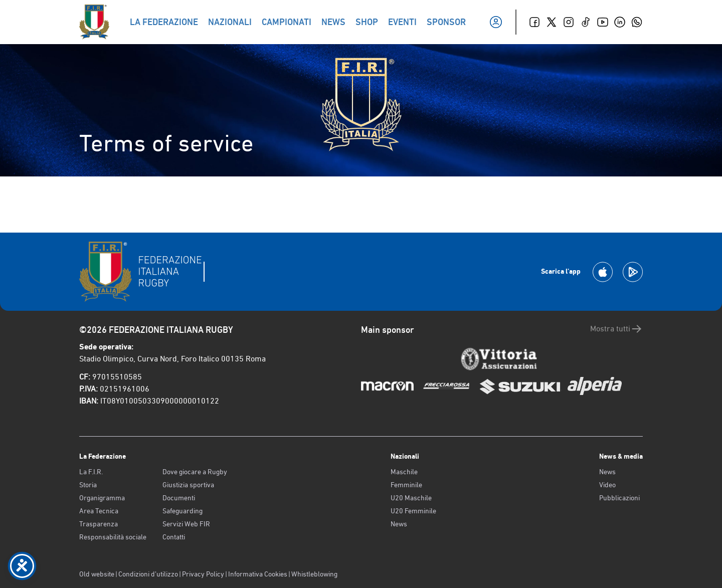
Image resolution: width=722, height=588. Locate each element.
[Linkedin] (620, 22)
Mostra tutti (616, 329)
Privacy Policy (203, 574)
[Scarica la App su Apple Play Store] (603, 272)
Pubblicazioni (619, 498)
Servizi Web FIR (186, 524)
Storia (88, 485)
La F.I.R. (91, 472)
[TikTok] (586, 22)
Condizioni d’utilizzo (148, 574)
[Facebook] (534, 22)
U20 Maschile (411, 498)
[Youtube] (603, 22)
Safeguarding (183, 511)
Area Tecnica (99, 511)
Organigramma (102, 498)
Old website (97, 574)
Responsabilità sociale (113, 537)
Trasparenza (99, 524)
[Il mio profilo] (496, 22)
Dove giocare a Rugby (195, 472)
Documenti (179, 498)
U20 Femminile (413, 511)
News (399, 524)
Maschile (404, 472)
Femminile (406, 485)
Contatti (174, 537)
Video (607, 485)
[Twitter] (552, 22)
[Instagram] (569, 22)
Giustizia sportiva (188, 485)
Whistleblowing (314, 574)
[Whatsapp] (637, 22)
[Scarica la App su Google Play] (633, 272)
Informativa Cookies (258, 574)
